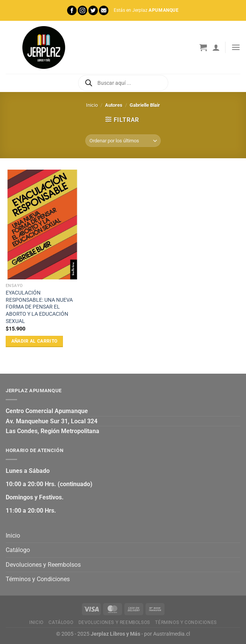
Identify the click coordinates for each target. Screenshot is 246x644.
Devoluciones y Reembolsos (43, 565)
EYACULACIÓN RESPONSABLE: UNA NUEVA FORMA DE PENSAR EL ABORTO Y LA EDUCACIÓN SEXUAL (39, 307)
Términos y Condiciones (38, 579)
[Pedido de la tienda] (123, 141)
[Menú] (236, 47)
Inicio (92, 105)
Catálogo (18, 550)
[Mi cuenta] (216, 47)
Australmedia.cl (172, 634)
